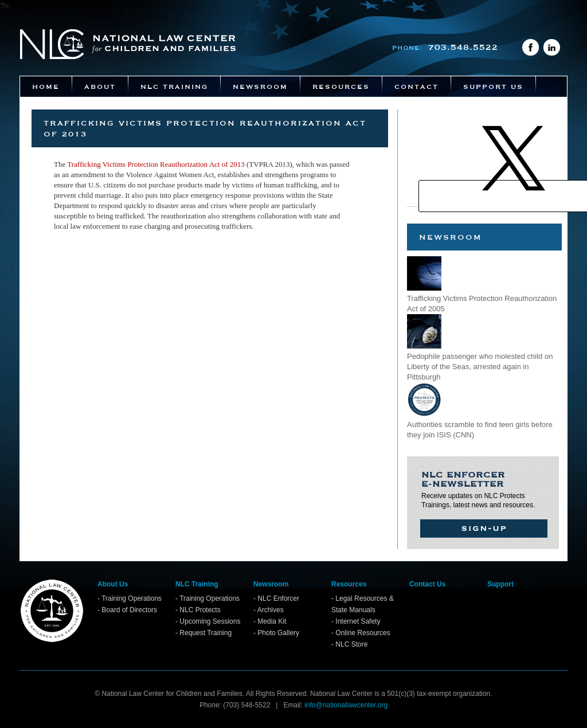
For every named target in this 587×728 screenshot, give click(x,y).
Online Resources (363, 633)
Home (46, 86)
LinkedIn (552, 47)
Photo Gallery (278, 633)
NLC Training (174, 86)
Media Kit (272, 621)
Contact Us (427, 584)
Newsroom (260, 86)
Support (500, 584)
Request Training (206, 633)
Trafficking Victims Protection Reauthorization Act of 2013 (156, 164)
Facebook (531, 47)
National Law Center (128, 44)
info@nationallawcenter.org (346, 705)
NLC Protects (200, 610)
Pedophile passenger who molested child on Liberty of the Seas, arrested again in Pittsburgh (480, 367)
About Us (113, 584)
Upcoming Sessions (210, 621)
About (100, 86)
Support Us (493, 86)
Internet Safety (358, 621)
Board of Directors (129, 610)
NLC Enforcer (278, 598)
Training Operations (132, 598)
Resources (341, 86)
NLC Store (351, 644)
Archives (271, 610)
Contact (416, 86)
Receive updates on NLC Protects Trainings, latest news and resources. (482, 489)
